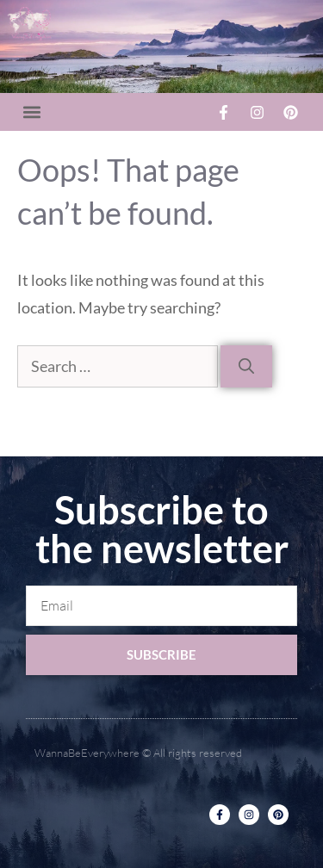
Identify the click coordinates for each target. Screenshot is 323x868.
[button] (31, 112)
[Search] (246, 366)
